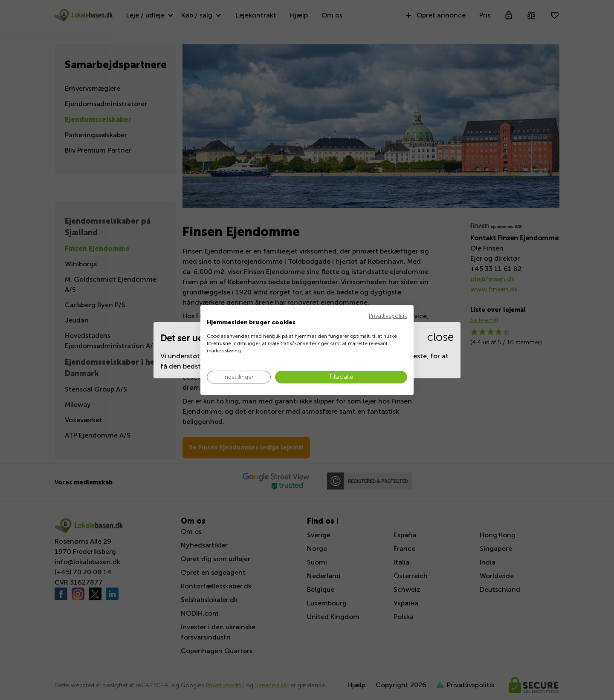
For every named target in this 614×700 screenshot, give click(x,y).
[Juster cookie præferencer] (239, 377)
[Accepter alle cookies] (341, 377)
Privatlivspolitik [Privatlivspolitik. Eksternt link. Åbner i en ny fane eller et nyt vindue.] (388, 316)
